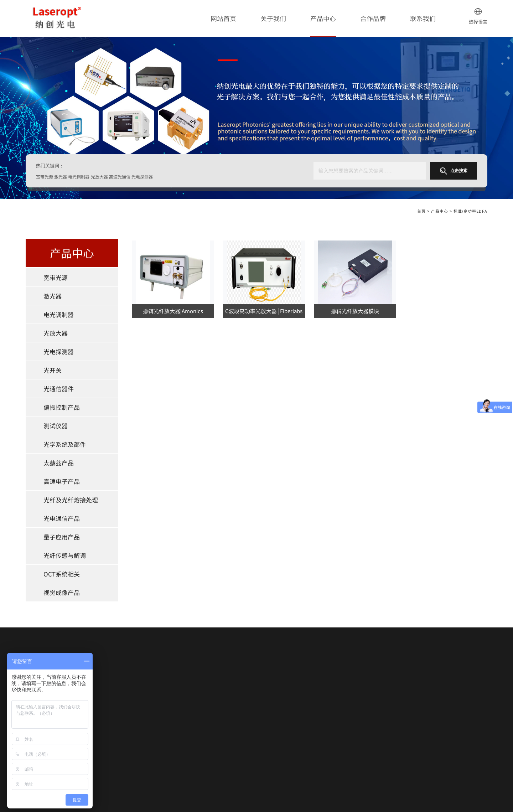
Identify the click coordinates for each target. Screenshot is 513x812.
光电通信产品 (62, 518)
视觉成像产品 (62, 592)
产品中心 (323, 18)
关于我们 (273, 18)
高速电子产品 (62, 481)
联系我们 (423, 18)
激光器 (53, 296)
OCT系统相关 (62, 574)
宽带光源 (56, 277)
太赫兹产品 (59, 463)
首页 (421, 211)
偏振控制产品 (62, 407)
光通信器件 (59, 389)
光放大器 (56, 333)
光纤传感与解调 (65, 555)
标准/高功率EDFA (470, 211)
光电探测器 (59, 351)
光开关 (53, 370)
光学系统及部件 (65, 444)
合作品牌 (373, 18)
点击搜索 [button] (454, 171)
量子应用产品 (62, 537)
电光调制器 (59, 314)
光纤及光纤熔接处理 (71, 500)
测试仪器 (56, 426)
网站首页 (223, 18)
